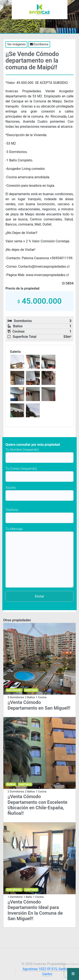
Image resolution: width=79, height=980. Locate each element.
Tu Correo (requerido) (39, 474)
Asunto (39, 493)
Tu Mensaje (39, 557)
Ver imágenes (16, 44)
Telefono (39, 516)
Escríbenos (39, 44)
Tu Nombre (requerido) (39, 455)
